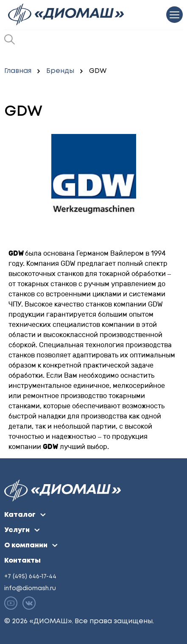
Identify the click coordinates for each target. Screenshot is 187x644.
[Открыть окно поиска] (10, 39)
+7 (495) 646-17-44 (30, 577)
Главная (18, 71)
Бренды (60, 71)
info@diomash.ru (30, 588)
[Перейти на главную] (67, 14)
